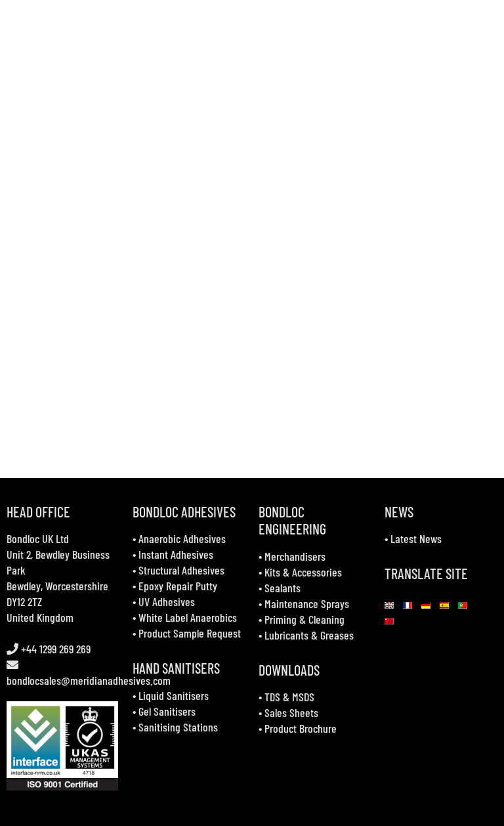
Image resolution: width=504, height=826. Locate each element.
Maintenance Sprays (307, 603)
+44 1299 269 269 (54, 649)
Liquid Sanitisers (174, 695)
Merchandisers (295, 556)
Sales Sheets (291, 712)
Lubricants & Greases (309, 635)
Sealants (283, 588)
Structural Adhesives (181, 570)
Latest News (416, 538)
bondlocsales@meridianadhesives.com (89, 680)
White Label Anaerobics (188, 617)
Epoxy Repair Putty (178, 586)
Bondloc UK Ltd (38, 538)
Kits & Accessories (303, 572)
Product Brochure (301, 728)
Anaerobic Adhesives (182, 538)
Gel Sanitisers (167, 711)
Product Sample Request (190, 633)
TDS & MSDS (289, 697)
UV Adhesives (167, 601)
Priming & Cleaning (304, 619)
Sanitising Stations (178, 727)
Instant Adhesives (176, 554)
